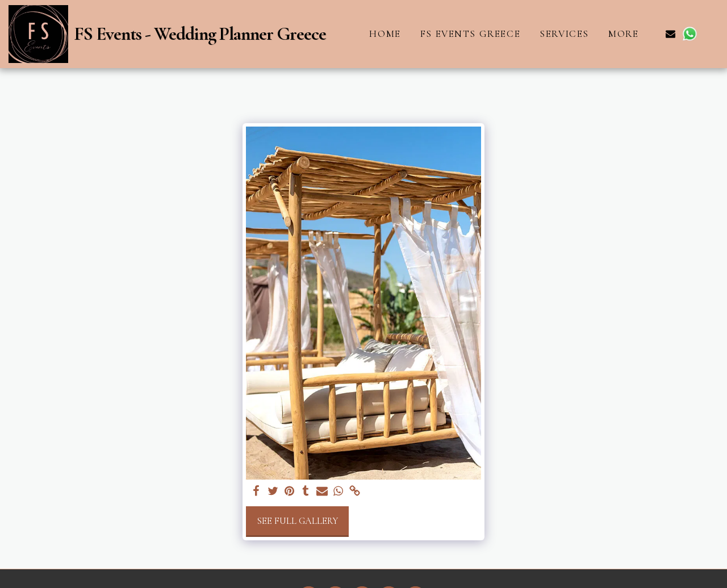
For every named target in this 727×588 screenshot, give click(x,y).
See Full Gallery (297, 521)
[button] (670, 34)
